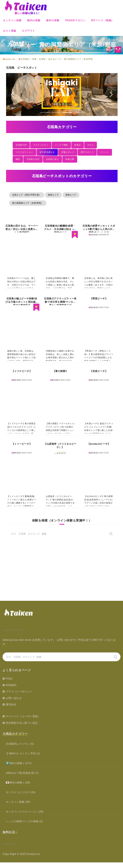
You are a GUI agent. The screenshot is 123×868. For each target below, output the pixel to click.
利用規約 (11, 685)
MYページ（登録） (102, 20)
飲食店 (78, 145)
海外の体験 (53, 20)
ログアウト (28, 31)
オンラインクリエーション (22, 812)
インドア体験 (61, 145)
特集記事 (70, 159)
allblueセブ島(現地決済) (20, 773)
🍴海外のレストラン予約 (21, 753)
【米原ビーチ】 (99, 371)
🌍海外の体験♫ (15, 763)
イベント (104, 152)
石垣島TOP (21, 145)
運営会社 (11, 704)
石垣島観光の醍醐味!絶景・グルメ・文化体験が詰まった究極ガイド (60, 229)
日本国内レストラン (18, 744)
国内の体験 (34, 20)
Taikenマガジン (75, 20)
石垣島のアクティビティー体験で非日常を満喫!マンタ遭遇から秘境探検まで (60, 302)
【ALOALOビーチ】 (99, 444)
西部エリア (71, 195)
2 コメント (61, 454)
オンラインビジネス (18, 792)
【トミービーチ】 (22, 444)
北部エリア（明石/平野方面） (27, 195)
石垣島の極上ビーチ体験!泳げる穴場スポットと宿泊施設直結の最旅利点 (22, 302)
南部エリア (53, 195)
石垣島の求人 (53, 159)
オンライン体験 (12, 20)
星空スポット (87, 152)
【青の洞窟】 (60, 371)
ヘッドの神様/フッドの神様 (22, 821)
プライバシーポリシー (19, 692)
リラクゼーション (24, 152)
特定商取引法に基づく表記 (22, 723)
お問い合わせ (14, 698)
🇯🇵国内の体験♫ (15, 783)
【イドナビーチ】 (22, 371)
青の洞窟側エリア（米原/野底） (28, 203)
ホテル (91, 145)
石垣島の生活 (33, 159)
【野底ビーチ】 (99, 298)
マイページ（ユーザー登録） (23, 716)
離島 (18, 159)
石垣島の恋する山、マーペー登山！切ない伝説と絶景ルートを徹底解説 (22, 229)
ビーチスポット (47, 152)
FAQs (9, 679)
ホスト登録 (10, 31)
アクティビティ (41, 145)
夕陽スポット (68, 152)
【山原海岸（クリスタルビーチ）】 (60, 445)
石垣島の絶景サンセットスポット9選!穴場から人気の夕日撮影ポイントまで (99, 229)
